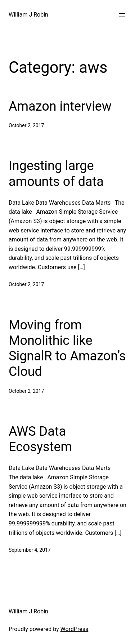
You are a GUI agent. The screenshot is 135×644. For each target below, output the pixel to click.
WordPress (75, 629)
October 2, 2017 (26, 125)
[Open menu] (122, 15)
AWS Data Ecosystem (40, 439)
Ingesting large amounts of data (56, 174)
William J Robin (28, 15)
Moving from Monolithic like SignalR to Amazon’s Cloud (67, 348)
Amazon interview (60, 106)
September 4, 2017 (30, 550)
